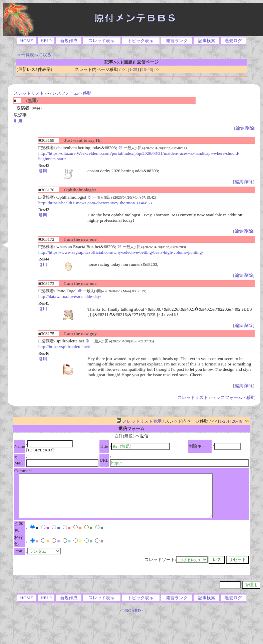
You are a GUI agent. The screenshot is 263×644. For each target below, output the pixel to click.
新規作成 (69, 41)
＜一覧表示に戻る (34, 55)
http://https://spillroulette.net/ (64, 347)
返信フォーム (131, 428)
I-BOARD (131, 610)
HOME (27, 41)
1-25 (133, 69)
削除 (250, 128)
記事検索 (207, 41)
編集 (240, 128)
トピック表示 (141, 41)
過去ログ (233, 41)
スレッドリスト (29, 93)
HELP (46, 41)
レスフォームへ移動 (72, 93)
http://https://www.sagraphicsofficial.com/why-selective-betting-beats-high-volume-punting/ (121, 252)
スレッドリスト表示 (139, 421)
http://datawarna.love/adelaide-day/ (70, 296)
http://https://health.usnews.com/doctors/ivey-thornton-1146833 (95, 203)
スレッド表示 (101, 41)
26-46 (147, 69)
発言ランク (177, 41)
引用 (18, 121)
